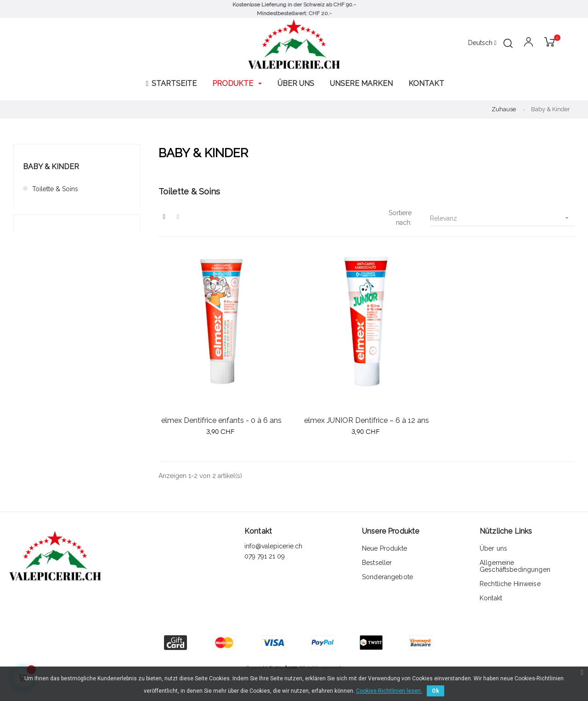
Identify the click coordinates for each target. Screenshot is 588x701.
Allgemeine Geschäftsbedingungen (515, 566)
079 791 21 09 (266, 556)
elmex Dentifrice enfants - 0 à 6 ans (221, 420)
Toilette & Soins (55, 189)
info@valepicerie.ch (273, 546)
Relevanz (502, 218)
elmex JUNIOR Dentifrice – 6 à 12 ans (367, 420)
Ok (435, 691)
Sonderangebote (387, 577)
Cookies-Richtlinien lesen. (389, 691)
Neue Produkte (384, 548)
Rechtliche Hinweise (510, 584)
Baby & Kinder (51, 167)
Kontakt (491, 598)
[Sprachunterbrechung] (482, 43)
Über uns (493, 548)
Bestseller (377, 563)
